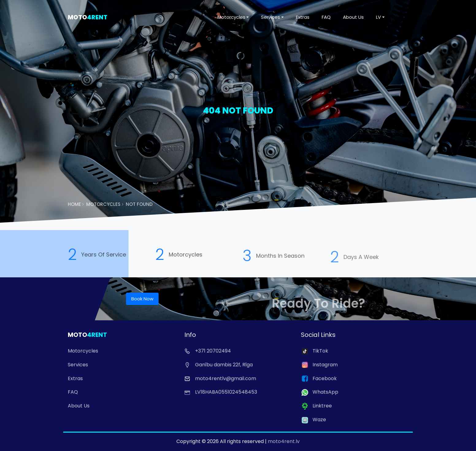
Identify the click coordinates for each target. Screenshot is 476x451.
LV (378, 17)
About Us (353, 17)
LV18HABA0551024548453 (221, 392)
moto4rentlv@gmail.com (220, 378)
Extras (303, 17)
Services (271, 17)
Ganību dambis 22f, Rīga (219, 365)
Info (190, 335)
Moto (88, 17)
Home (76, 204)
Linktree (316, 406)
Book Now (142, 299)
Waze (313, 420)
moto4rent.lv (284, 441)
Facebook (319, 378)
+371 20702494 (208, 351)
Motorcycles (231, 17)
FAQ (326, 17)
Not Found (139, 204)
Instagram (319, 365)
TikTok (315, 351)
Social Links (318, 335)
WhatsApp (320, 392)
